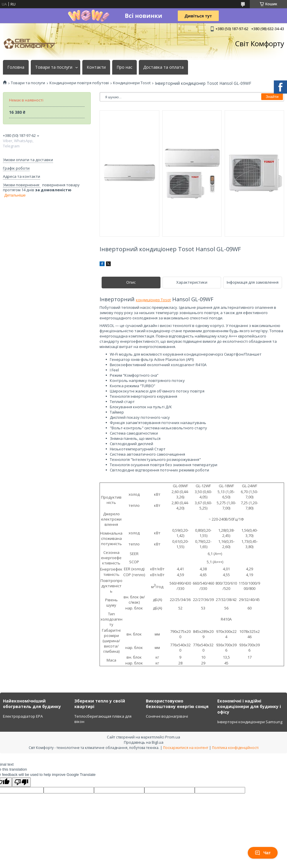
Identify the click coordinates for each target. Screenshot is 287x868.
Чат (263, 853)
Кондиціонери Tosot (132, 83)
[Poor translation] (21, 782)
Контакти (96, 67)
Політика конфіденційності (235, 748)
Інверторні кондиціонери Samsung (250, 722)
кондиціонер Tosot (153, 300)
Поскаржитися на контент (186, 748)
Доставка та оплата (163, 67)
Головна (16, 67)
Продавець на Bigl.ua (144, 742)
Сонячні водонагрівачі (167, 716)
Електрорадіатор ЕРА (23, 716)
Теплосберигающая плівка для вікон (103, 719)
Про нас (124, 67)
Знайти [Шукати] (272, 97)
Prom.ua (173, 737)
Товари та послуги (54, 67)
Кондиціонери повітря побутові (79, 83)
